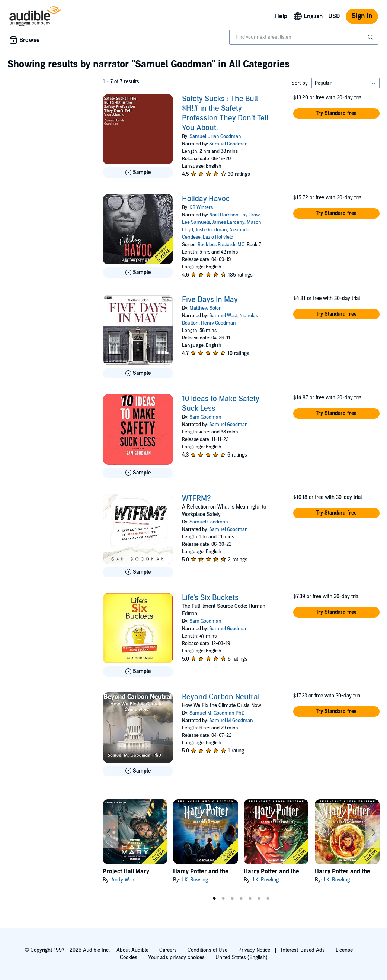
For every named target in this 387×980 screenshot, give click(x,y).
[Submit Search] (371, 37)
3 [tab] (232, 899)
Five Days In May (210, 300)
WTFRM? (196, 499)
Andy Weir (123, 880)
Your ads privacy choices (176, 958)
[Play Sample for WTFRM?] (138, 572)
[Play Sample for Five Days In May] (138, 373)
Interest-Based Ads (303, 950)
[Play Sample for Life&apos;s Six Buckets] (138, 671)
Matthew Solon (206, 308)
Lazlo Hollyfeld (218, 237)
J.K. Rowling (195, 880)
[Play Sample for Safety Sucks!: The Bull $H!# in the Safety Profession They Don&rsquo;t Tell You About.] (138, 173)
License (344, 950)
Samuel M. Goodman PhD (217, 713)
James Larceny (228, 222)
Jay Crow (250, 215)
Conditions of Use (207, 950)
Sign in (362, 16)
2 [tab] (223, 899)
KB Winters (201, 207)
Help (281, 16)
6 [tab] (259, 899)
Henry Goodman (218, 323)
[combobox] (304, 37)
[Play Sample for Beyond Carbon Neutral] (138, 771)
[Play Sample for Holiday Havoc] (138, 273)
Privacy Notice (254, 950)
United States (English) (242, 958)
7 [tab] (268, 899)
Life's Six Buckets (210, 598)
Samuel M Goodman (231, 721)
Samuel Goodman (228, 144)
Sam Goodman (205, 417)
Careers (168, 950)
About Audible (132, 950)
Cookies (129, 958)
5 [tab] (250, 899)
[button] (336, 113)
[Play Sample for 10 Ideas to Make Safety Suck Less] (138, 473)
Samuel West (223, 316)
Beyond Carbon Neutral (221, 697)
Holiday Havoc (206, 199)
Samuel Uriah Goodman (215, 136)
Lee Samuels (196, 222)
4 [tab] (241, 899)
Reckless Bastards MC (221, 245)
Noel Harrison (224, 215)
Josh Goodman (211, 230)
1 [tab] (214, 899)
